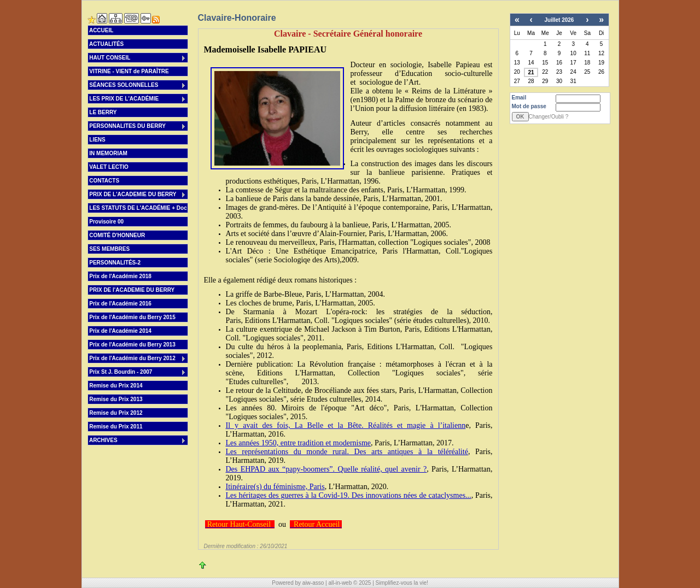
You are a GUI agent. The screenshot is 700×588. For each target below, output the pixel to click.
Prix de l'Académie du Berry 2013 (132, 345)
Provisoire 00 (106, 222)
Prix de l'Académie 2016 (120, 304)
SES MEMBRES (109, 249)
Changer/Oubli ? (549, 117)
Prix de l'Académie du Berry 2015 (132, 317)
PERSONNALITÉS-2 (115, 263)
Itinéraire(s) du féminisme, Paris (275, 487)
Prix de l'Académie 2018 (120, 276)
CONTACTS (104, 181)
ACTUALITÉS (106, 44)
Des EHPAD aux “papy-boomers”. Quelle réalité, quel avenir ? (326, 469)
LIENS (97, 140)
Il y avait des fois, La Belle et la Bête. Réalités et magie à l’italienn (346, 425)
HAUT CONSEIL (138, 58)
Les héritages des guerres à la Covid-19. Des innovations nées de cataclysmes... (349, 495)
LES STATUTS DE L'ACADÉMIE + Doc (138, 208)
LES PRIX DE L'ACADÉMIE (138, 99)
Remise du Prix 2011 (115, 427)
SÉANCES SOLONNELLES (138, 86)
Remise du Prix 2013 (115, 399)
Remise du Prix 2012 (115, 413)
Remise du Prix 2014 (115, 386)
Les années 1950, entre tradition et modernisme (299, 443)
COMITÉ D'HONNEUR (117, 235)
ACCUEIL (101, 30)
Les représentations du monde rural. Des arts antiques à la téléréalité (347, 452)
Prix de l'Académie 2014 (120, 331)
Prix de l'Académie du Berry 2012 (138, 359)
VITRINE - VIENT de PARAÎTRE (129, 71)
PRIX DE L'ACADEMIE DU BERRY (138, 195)
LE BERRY (103, 112)
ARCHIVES (138, 441)
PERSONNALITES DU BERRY (138, 127)
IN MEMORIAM (108, 153)
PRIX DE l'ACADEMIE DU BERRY (132, 290)
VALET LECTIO (108, 167)
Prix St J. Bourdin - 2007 (138, 372)
